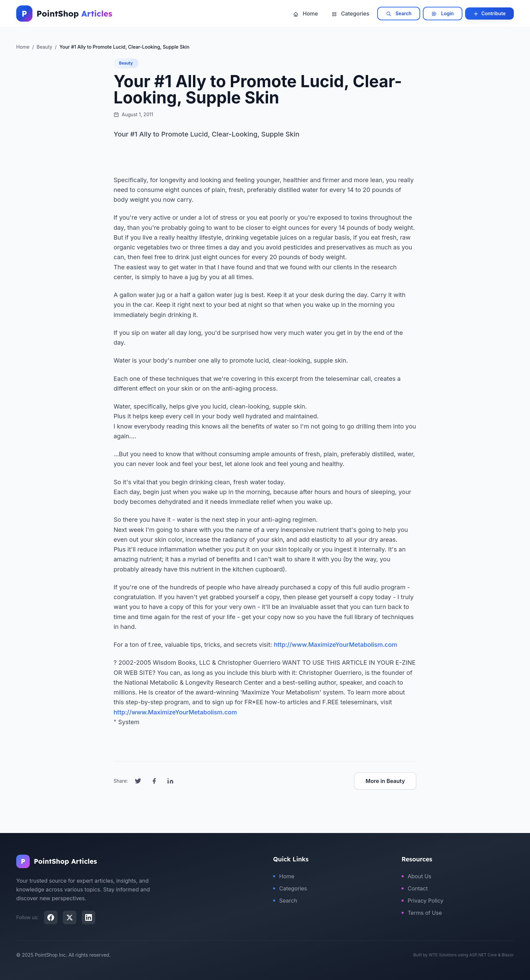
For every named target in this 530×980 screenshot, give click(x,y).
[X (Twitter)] (70, 917)
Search (399, 14)
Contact (415, 888)
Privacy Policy (423, 901)
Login (443, 14)
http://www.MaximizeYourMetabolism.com (335, 645)
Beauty (126, 63)
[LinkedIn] (89, 917)
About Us (416, 876)
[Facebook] (51, 917)
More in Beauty (385, 781)
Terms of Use (422, 913)
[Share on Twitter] (138, 781)
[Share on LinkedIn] (170, 781)
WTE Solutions (443, 955)
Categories (351, 14)
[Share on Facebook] (154, 781)
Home (305, 14)
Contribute (489, 14)
